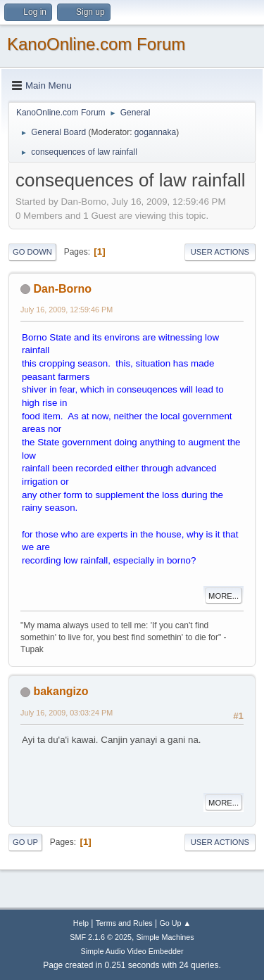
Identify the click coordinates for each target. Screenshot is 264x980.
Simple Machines (165, 937)
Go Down (32, 252)
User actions (220, 252)
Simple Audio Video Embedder (132, 951)
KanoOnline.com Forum (96, 44)
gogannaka (155, 132)
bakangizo (61, 691)
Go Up (25, 842)
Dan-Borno (62, 289)
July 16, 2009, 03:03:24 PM (67, 713)
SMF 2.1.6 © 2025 (101, 937)
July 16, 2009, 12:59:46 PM (67, 310)
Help (81, 923)
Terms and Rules (124, 923)
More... (224, 596)
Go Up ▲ (175, 923)
